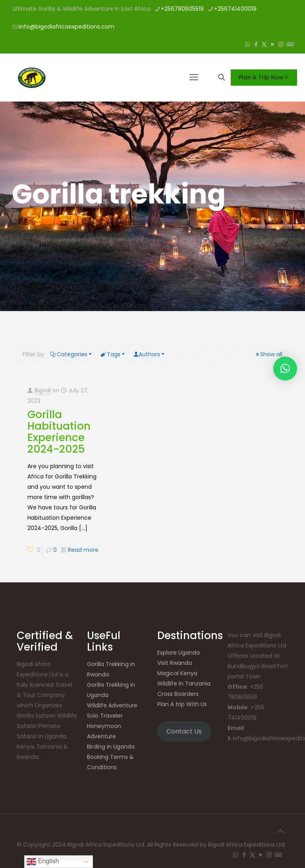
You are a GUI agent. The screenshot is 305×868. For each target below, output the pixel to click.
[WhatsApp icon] (248, 44)
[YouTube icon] (273, 44)
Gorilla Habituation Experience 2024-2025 (59, 432)
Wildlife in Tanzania (184, 684)
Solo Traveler (105, 716)
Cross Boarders (178, 694)
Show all (268, 354)
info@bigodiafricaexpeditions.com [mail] (67, 27)
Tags (113, 354)
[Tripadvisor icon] (289, 44)
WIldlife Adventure (112, 705)
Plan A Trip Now (264, 78)
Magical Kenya (177, 673)
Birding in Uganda (111, 747)
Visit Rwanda (175, 663)
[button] (285, 369)
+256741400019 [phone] (235, 9)
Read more (83, 550)
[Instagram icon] (281, 44)
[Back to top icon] (280, 831)
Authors (149, 354)
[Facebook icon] (256, 44)
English (43, 862)
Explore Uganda (179, 653)
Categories (71, 354)
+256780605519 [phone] (182, 9)
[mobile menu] (194, 77)
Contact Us (184, 731)
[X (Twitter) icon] (264, 44)
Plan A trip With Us (182, 704)
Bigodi (43, 390)
